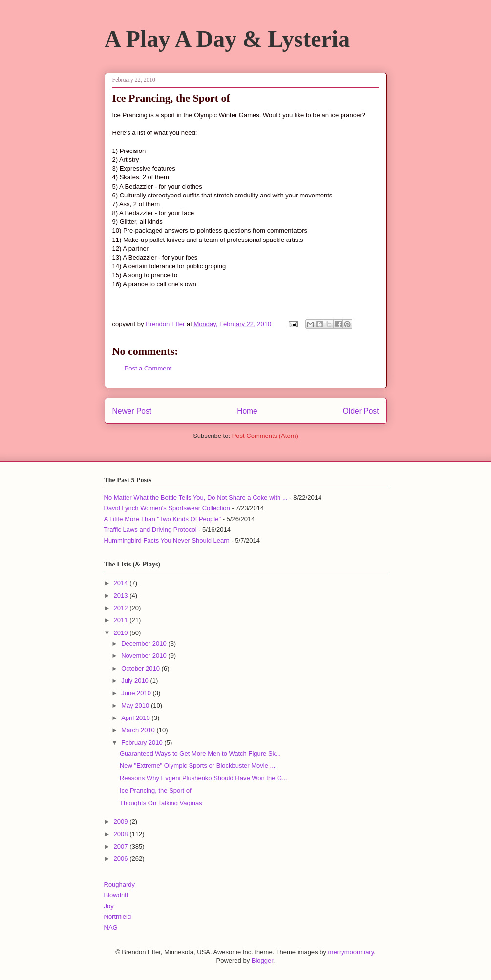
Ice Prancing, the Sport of (156, 791)
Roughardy (120, 884)
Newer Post (132, 411)
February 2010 (143, 743)
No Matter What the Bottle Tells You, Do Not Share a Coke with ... (196, 497)
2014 (122, 583)
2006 (122, 859)
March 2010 (139, 730)
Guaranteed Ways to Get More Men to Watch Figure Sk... (200, 753)
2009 (122, 821)
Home (247, 411)
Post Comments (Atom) (265, 436)
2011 (122, 620)
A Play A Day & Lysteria (227, 39)
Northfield (118, 917)
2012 (122, 608)
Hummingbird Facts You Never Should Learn (167, 540)
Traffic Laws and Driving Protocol (150, 530)
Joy (109, 906)
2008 (122, 834)
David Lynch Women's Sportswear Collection (167, 508)
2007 (122, 846)
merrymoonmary (351, 952)
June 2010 (137, 693)
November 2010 (145, 656)
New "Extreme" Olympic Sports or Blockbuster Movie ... (197, 766)
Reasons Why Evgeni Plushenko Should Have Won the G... (203, 778)
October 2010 (141, 668)
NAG (111, 927)
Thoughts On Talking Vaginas (161, 803)
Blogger (262, 961)
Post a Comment (148, 368)
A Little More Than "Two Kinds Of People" (163, 519)
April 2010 (136, 718)
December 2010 (145, 643)
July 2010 (136, 681)
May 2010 (136, 706)
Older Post (361, 411)
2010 (122, 633)
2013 (122, 596)
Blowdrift (116, 895)
